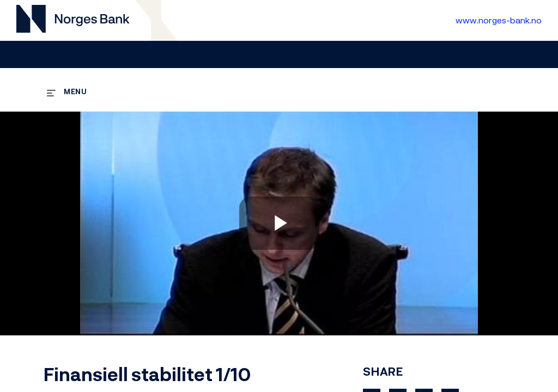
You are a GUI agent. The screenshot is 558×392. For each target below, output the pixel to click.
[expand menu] (67, 91)
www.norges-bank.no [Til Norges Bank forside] (499, 20)
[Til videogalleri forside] (73, 20)
